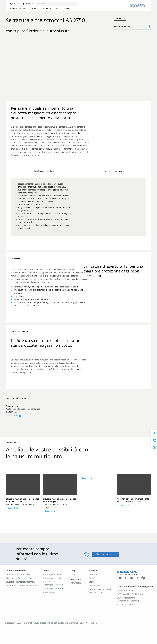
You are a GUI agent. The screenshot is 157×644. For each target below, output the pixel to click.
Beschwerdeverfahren (127, 605)
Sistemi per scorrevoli (53, 585)
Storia (92, 582)
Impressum (10, 623)
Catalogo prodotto (133, 26)
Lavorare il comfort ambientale (20, 582)
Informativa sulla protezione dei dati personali (45, 623)
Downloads (76, 583)
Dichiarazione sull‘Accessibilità (83, 623)
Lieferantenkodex (125, 591)
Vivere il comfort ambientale (19, 578)
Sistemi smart (49, 593)
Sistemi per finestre (52, 575)
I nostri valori (95, 586)
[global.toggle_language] (14, 4)
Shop (58, 9)
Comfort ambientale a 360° (19, 575)
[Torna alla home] (138, 6)
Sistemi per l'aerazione (53, 589)
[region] (79, 202)
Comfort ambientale (19, 9)
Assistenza (47, 9)
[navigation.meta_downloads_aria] (28, 4)
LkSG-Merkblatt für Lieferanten (131, 594)
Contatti (93, 575)
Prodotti (35, 9)
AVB (19, 623)
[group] (79, 207)
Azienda (67, 9)
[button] (44, 171)
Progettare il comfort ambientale (21, 586)
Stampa (92, 578)
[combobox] (58, 4)
